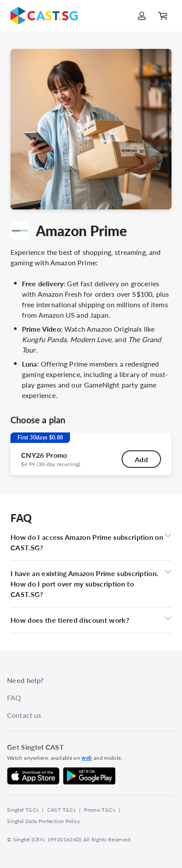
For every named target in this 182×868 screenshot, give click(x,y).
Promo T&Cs (100, 810)
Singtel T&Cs (23, 810)
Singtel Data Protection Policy (44, 821)
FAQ (14, 698)
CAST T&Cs (61, 810)
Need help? (25, 680)
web (87, 758)
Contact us (24, 715)
